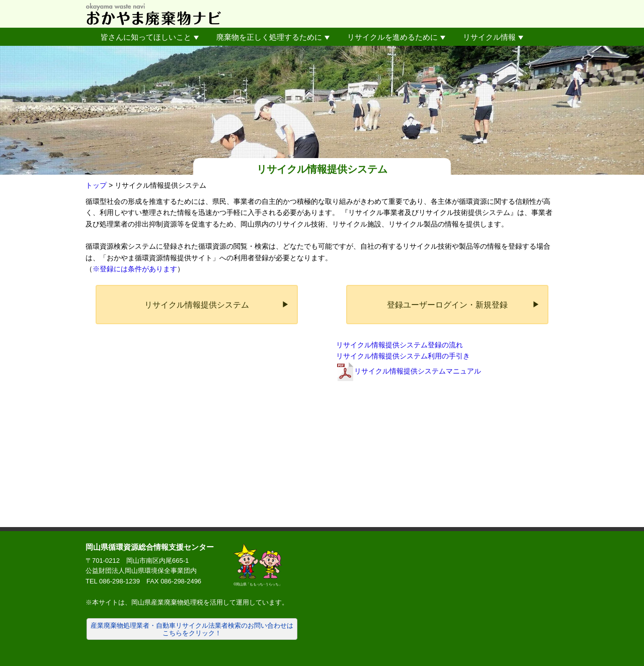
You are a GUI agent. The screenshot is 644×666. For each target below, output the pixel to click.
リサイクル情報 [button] (493, 37)
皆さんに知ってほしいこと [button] (150, 37)
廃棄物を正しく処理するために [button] (273, 37)
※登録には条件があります (135, 269)
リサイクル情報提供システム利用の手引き (403, 356)
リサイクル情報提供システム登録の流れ (399, 345)
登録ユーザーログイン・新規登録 (447, 305)
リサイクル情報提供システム (197, 305)
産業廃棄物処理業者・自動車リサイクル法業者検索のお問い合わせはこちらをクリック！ (192, 630)
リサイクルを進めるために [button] (396, 37)
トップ (96, 185)
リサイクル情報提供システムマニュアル (418, 371)
